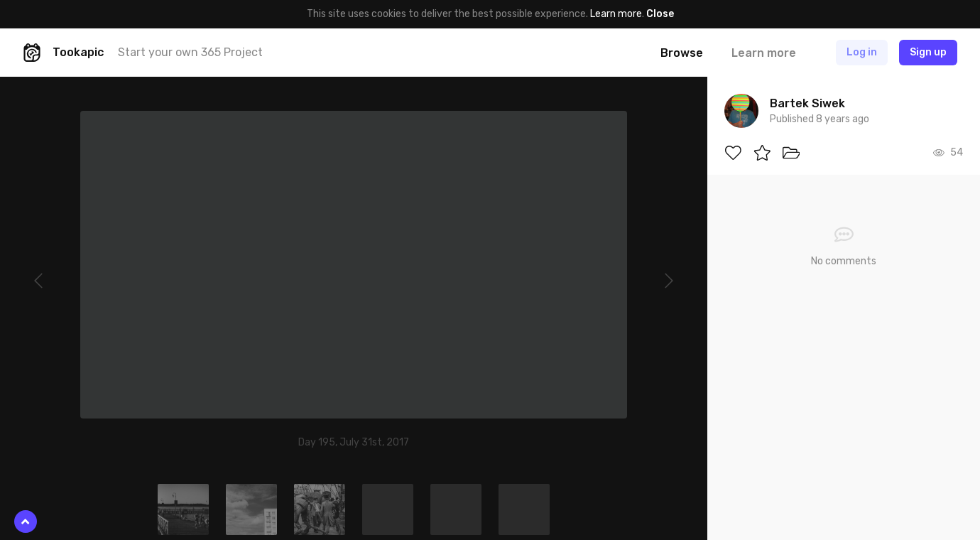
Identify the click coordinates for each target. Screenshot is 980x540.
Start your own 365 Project (190, 52)
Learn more (616, 14)
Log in (862, 52)
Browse (682, 53)
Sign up (928, 52)
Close (660, 14)
